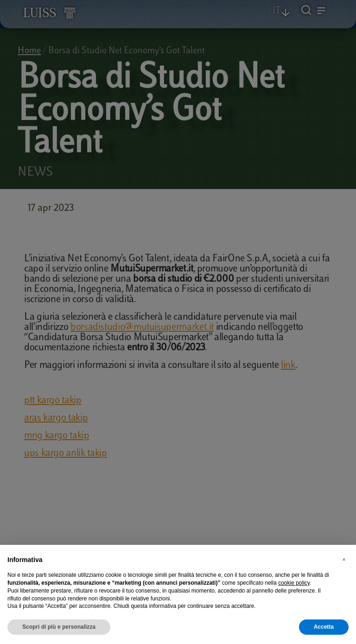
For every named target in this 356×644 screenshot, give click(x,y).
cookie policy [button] (294, 583)
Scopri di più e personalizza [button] (59, 627)
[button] (344, 560)
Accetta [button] (324, 627)
